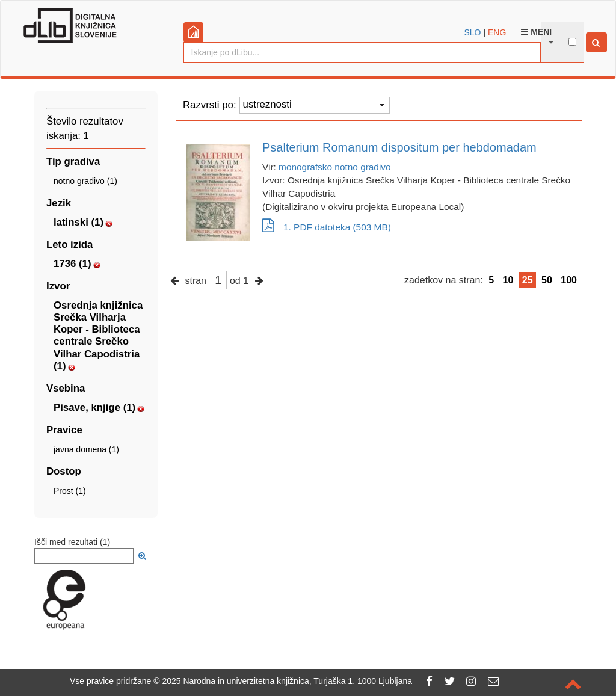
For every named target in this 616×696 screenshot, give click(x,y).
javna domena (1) (86, 449)
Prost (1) (70, 491)
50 (547, 280)
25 (528, 280)
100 (569, 280)
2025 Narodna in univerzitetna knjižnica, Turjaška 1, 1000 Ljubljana (287, 681)
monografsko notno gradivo (335, 167)
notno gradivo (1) (85, 181)
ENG (497, 32)
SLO (473, 32)
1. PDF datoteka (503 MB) (327, 227)
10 (508, 280)
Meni (536, 32)
